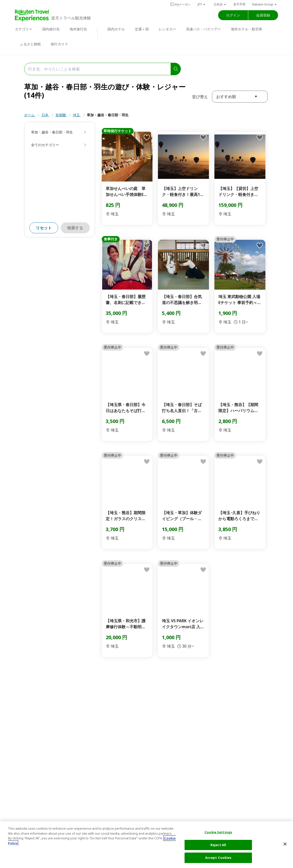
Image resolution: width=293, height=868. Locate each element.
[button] (202, 4)
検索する (75, 228)
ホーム (30, 115)
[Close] (285, 844)
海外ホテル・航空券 (246, 29)
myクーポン (180, 4)
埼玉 (77, 115)
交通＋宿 (142, 29)
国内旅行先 (51, 29)
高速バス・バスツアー (203, 29)
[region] (146, 845)
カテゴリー (24, 29)
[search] (176, 69)
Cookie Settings (218, 832)
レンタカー (167, 29)
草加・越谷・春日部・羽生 (108, 115)
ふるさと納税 (30, 44)
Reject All (218, 845)
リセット (44, 228)
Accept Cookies (218, 858)
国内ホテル (116, 29)
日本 (46, 115)
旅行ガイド (59, 44)
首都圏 (61, 115)
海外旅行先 (78, 29)
